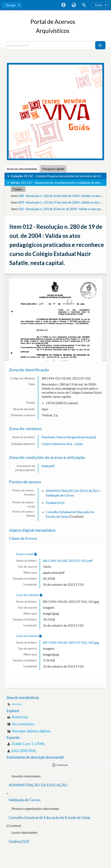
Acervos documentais (22, 169)
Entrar (99, 5)
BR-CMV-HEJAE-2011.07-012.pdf (68, 561)
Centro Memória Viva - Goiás (62, 444)
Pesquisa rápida (53, 169)
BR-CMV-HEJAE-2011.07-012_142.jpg (71, 642)
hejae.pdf (48, 466)
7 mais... (18, 189)
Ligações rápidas (63, 5)
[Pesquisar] (100, 45)
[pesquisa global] (51, 45)
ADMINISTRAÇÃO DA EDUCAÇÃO (72, 491)
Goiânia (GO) (55, 503)
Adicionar (17, 704)
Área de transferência (84, 5)
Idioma (74, 5)
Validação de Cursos (60, 495)
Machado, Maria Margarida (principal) (69, 437)
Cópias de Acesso (23, 538)
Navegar (11, 5)
